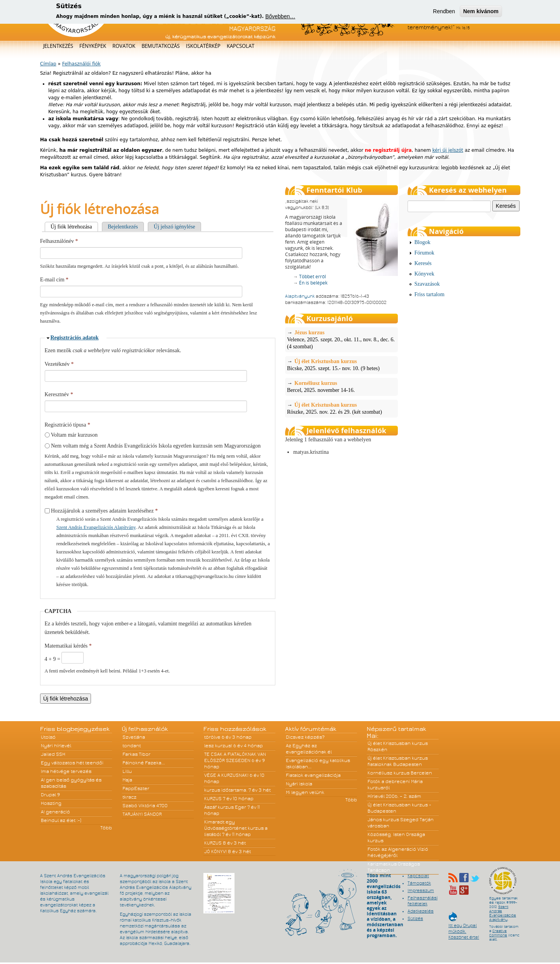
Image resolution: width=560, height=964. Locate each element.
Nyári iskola (299, 784)
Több (106, 828)
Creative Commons (498, 933)
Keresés (423, 263)
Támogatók (419, 883)
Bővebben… (280, 16)
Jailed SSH (53, 754)
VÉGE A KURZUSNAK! (226, 775)
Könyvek (424, 274)
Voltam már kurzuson (74, 435)
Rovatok (124, 46)
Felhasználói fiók (81, 64)
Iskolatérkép (203, 46)
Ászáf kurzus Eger (225, 807)
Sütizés (415, 918)
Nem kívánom (481, 11)
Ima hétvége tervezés (66, 771)
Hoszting (51, 803)
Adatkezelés (421, 911)
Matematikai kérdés (68, 646)
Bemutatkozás (161, 46)
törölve (212, 737)
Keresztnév (59, 394)
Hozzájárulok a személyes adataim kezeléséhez (104, 511)
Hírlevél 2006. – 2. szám (394, 796)
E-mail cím (54, 280)
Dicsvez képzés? (305, 737)
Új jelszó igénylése (174, 227)
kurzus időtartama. (226, 790)
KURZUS (213, 799)
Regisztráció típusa (67, 425)
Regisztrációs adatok (75, 338)
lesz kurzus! (218, 746)
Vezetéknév (59, 364)
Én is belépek (313, 283)
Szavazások (427, 284)
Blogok (423, 242)
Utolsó (48, 737)
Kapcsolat (241, 46)
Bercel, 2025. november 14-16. (341, 386)
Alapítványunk (300, 296)
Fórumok (424, 253)
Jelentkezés (58, 46)
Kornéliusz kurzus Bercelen (400, 773)
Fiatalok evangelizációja (313, 775)
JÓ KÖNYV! (215, 852)
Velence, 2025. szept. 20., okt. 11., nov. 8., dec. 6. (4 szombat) (341, 339)
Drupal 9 (50, 795)
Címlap (48, 64)
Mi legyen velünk (305, 792)
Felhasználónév (59, 241)
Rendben (444, 11)
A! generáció (55, 812)
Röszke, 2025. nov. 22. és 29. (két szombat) (341, 408)
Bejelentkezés (123, 227)
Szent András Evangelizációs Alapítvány (96, 527)
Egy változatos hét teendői (72, 763)
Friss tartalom (430, 294)
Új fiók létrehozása (74, 227)
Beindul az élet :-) (61, 820)
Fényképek (93, 46)
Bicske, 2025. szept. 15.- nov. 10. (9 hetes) (341, 365)
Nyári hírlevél (56, 746)
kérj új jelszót (448, 150)
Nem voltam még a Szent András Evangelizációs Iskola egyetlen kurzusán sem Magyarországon (156, 446)
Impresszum (421, 890)
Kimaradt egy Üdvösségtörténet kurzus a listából (236, 828)
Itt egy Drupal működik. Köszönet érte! (464, 928)
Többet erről (312, 277)
